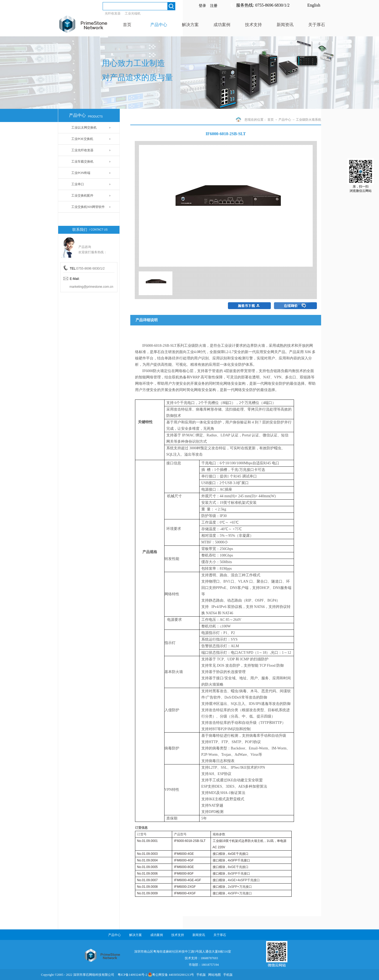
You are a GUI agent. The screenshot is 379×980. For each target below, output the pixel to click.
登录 (202, 6)
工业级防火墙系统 (308, 120)
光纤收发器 (113, 13)
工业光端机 (133, 13)
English (314, 5)
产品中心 (285, 120)
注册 (214, 6)
